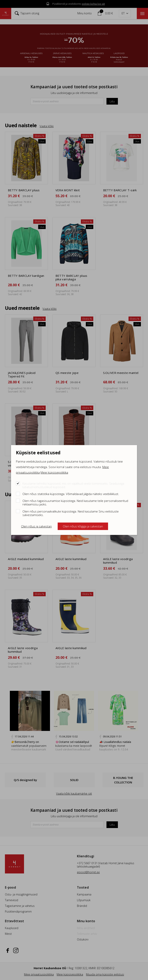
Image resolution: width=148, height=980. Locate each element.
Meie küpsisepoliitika (54, 472)
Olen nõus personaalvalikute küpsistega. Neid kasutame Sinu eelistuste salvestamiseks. (71, 513)
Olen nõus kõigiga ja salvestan (83, 526)
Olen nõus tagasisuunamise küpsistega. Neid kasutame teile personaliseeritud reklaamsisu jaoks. (75, 502)
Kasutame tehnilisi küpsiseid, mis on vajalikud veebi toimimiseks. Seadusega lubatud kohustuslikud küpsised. (73, 485)
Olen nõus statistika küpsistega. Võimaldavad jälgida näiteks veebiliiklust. (71, 494)
